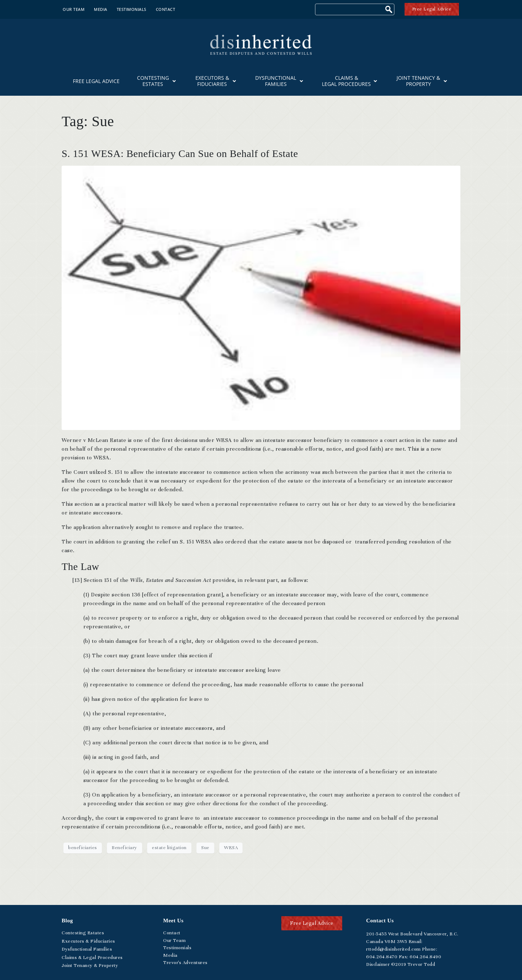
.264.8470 (382, 957)
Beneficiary (125, 848)
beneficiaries (83, 848)
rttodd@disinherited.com (393, 949)
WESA (231, 848)
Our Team (74, 9)
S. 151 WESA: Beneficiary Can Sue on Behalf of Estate (180, 154)
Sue (205, 848)
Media (101, 9)
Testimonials (132, 9)
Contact (166, 9)
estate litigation (169, 848)
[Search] (390, 10)
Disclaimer (378, 964)
